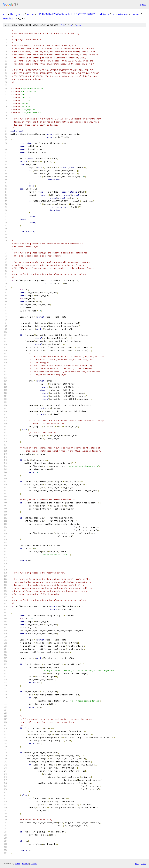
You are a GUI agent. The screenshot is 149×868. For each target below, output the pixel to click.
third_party (17, 14)
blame (79, 25)
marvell (135, 14)
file (63, 25)
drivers (105, 14)
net (114, 14)
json (144, 864)
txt (137, 864)
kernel (31, 14)
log (70, 25)
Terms (34, 864)
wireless (123, 14)
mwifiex (8, 18)
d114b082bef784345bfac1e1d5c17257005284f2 (66, 14)
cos (5, 14)
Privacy (25, 864)
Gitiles (18, 864)
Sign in (143, 5)
